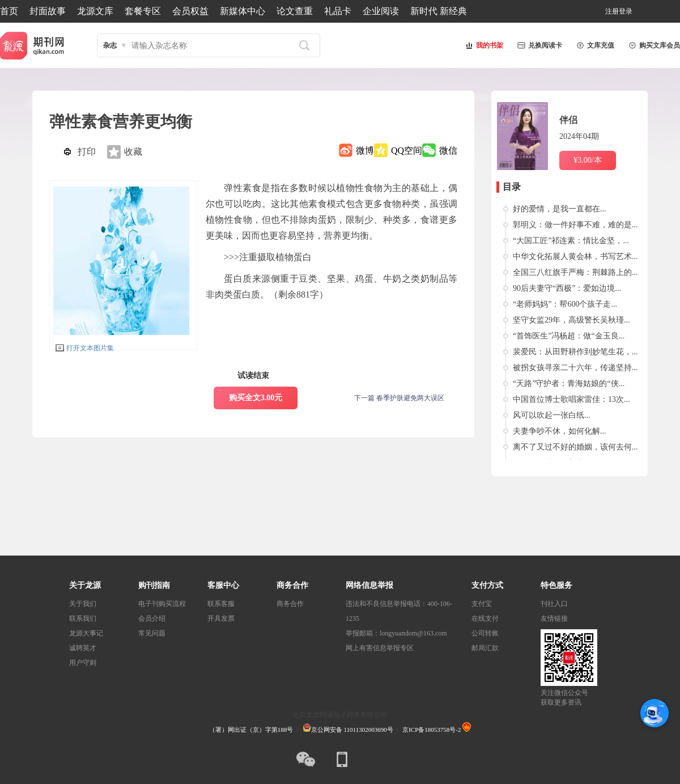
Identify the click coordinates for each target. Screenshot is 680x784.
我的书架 (483, 45)
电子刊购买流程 (162, 604)
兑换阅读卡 (538, 45)
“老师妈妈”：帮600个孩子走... (565, 304)
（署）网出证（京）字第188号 (251, 730)
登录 (626, 11)
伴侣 (568, 120)
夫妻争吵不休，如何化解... (560, 431)
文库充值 (594, 45)
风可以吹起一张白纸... (552, 415)
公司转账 (485, 633)
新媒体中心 (243, 11)
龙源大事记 (86, 633)
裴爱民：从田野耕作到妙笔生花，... (575, 352)
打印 (87, 152)
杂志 (110, 45)
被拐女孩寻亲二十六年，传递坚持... (575, 368)
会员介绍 (152, 618)
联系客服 (221, 604)
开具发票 (221, 618)
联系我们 (83, 618)
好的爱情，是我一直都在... (560, 209)
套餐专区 (143, 11)
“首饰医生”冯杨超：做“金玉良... (569, 336)
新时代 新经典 (439, 11)
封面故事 (48, 11)
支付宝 (482, 604)
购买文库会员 (653, 45)
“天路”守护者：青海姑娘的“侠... (569, 383)
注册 (612, 11)
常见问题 (152, 633)
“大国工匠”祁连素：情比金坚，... (571, 241)
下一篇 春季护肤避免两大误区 (399, 398)
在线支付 (485, 618)
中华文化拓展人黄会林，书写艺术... (575, 257)
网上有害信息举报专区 (380, 648)
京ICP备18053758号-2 (432, 730)
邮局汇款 (485, 648)
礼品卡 (338, 11)
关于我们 (83, 604)
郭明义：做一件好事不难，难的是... (575, 225)
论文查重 (295, 11)
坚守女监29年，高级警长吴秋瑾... (571, 320)
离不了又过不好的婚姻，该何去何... (575, 447)
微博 (365, 151)
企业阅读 (381, 11)
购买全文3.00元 (256, 398)
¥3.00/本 (587, 160)
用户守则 (83, 663)
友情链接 (554, 618)
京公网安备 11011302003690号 (348, 730)
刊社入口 (554, 604)
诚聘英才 (83, 648)
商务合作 (290, 604)
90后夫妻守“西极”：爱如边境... (567, 288)
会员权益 (190, 11)
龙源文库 (95, 11)
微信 (448, 151)
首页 (9, 11)
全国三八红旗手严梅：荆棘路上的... (575, 272)
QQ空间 (407, 151)
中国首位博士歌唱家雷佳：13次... (571, 399)
